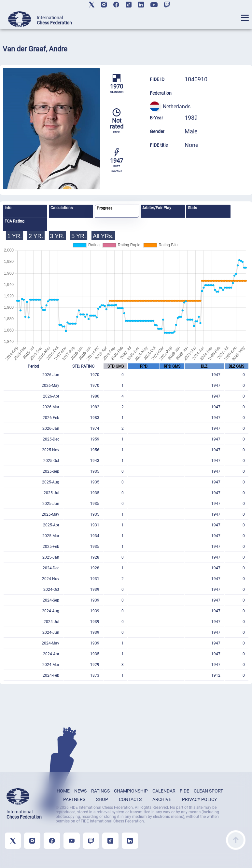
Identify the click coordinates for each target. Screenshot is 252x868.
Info (8, 208)
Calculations (62, 208)
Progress (105, 208)
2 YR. (36, 236)
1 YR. (14, 236)
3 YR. (57, 236)
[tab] (25, 211)
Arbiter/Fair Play (157, 208)
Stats (192, 208)
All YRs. (103, 236)
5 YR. (79, 236)
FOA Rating (14, 221)
